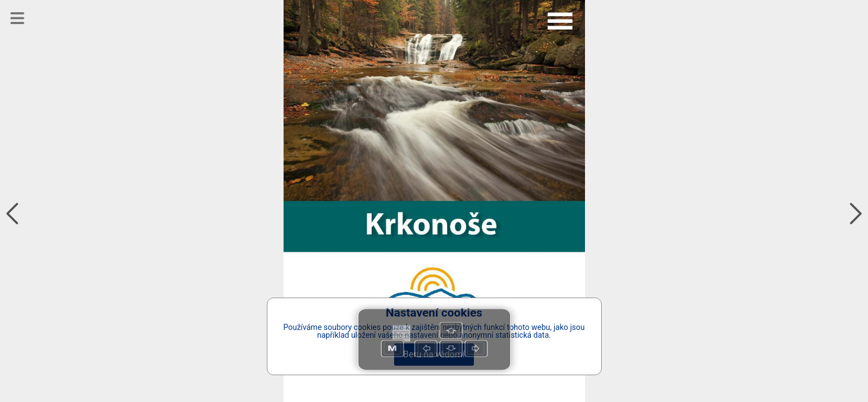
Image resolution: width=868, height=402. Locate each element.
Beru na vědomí (434, 354)
